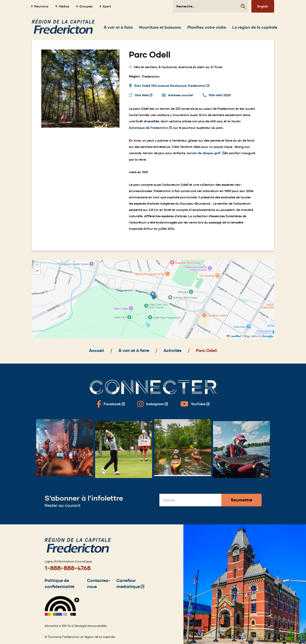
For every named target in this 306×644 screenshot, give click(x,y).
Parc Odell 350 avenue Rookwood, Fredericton (172, 86)
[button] (153, 295)
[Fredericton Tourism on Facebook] (111, 404)
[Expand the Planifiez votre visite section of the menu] (207, 27)
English (263, 6)
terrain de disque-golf (206, 153)
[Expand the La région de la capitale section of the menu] (255, 27)
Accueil (96, 350)
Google (268, 336)
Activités (172, 350)
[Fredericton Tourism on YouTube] (195, 404)
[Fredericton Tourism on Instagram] (153, 404)
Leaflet (234, 336)
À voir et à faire (134, 350)
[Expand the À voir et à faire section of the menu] (118, 27)
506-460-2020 (220, 95)
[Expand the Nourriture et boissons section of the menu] (160, 27)
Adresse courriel (181, 95)
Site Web (144, 95)
